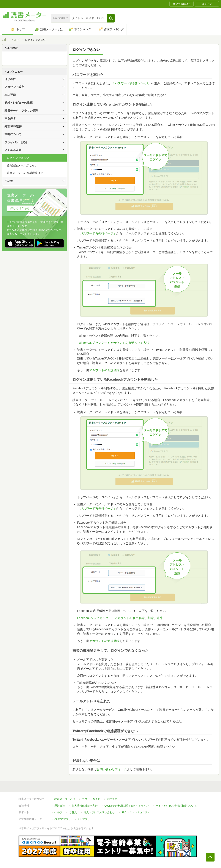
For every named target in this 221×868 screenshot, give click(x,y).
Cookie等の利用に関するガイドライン (127, 806)
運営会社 (60, 806)
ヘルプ (16, 40)
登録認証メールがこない (22, 165)
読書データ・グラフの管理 (21, 111)
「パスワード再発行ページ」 (131, 83)
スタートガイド (91, 799)
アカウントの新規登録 (104, 370)
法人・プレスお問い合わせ (99, 812)
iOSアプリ (84, 819)
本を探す (10, 118)
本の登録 (10, 95)
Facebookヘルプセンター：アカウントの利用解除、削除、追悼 (120, 618)
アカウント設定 (14, 87)
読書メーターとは (65, 799)
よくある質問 (13, 150)
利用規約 (112, 799)
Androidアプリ (63, 819)
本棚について (13, 134)
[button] (111, 18)
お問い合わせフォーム (112, 769)
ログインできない (18, 158)
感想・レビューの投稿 (19, 103)
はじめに (10, 79)
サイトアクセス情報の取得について (176, 806)
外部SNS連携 (13, 126)
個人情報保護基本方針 (85, 806)
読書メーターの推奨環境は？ (25, 173)
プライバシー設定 (16, 142)
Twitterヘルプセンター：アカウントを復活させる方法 (113, 343)
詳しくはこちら (20, 208)
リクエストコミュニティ (136, 812)
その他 (9, 181)
